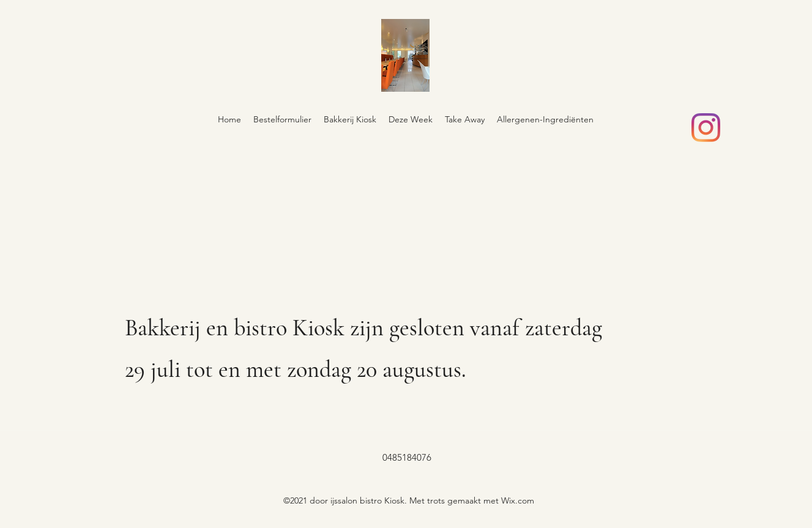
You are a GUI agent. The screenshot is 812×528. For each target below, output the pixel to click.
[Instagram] (706, 128)
